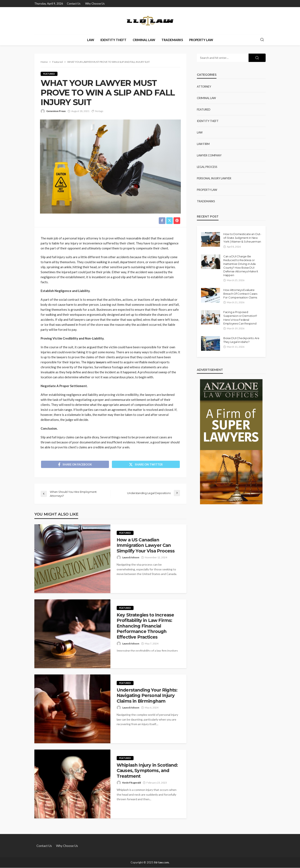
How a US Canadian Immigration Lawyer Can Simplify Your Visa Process (146, 546)
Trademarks (172, 40)
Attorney (204, 87)
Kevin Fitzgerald (132, 783)
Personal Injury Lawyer (214, 178)
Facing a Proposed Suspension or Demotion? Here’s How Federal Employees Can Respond (240, 318)
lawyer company (209, 155)
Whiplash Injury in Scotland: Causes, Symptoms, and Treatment (147, 771)
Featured (49, 74)
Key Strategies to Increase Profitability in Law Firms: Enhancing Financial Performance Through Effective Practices (145, 626)
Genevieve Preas (56, 111)
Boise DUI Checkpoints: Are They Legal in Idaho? (241, 340)
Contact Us (74, 4)
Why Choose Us (95, 4)
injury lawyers (97, 362)
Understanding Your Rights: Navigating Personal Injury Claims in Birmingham (147, 696)
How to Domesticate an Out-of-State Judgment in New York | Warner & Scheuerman (242, 238)
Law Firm (203, 144)
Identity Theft (113, 40)
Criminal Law (144, 40)
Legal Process (207, 167)
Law (91, 40)
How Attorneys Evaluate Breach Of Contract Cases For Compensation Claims (240, 294)
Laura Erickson (131, 558)
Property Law (201, 40)
